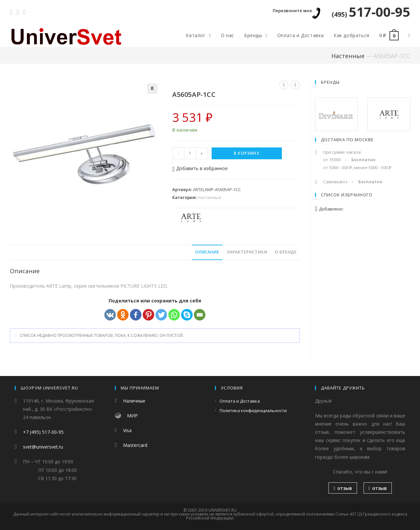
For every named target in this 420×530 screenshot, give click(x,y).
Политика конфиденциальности (253, 410)
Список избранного (347, 195)
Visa (127, 430)
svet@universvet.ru (43, 447)
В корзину (247, 153)
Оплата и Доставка (240, 401)
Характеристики (247, 252)
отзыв (343, 488)
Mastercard (135, 445)
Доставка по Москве (347, 140)
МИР (132, 416)
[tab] (207, 252)
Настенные (348, 56)
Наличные (134, 401)
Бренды (330, 82)
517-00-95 (371, 12)
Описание (207, 252)
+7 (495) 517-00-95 (43, 432)
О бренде (286, 252)
